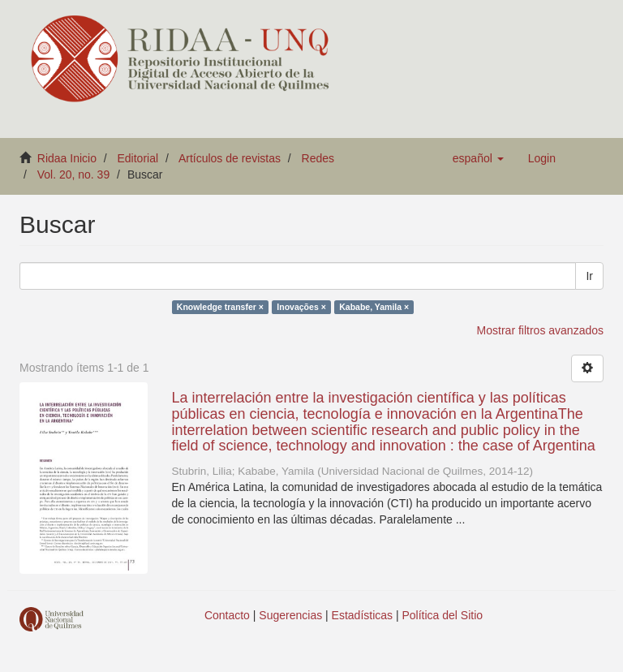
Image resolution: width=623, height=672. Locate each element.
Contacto (227, 615)
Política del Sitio (443, 615)
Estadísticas (362, 615)
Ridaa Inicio (67, 158)
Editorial (138, 158)
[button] (478, 158)
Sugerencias (290, 615)
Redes (318, 158)
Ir (589, 276)
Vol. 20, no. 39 (74, 174)
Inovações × (301, 307)
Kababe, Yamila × (374, 307)
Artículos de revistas (230, 158)
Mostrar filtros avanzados (540, 330)
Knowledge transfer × (220, 307)
